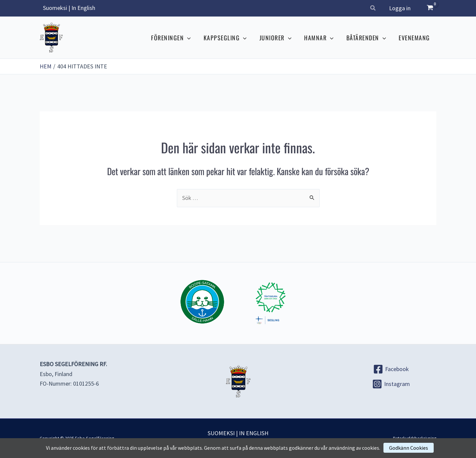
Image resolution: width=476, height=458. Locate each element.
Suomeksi (55, 8)
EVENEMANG (415, 38)
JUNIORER (278, 38)
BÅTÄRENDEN (368, 38)
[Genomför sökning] (312, 197)
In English (83, 8)
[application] (192, 38)
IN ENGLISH (254, 433)
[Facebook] (391, 369)
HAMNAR (321, 38)
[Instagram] (391, 384)
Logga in (400, 8)
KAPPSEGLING (229, 38)
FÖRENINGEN (176, 38)
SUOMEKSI (221, 433)
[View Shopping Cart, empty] (430, 8)
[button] (374, 9)
